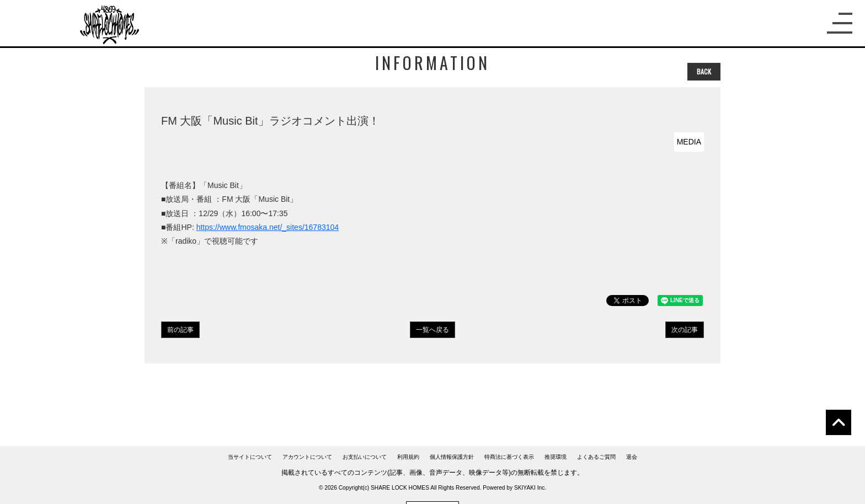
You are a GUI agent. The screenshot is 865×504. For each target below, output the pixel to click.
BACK (704, 71)
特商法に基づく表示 (509, 457)
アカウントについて (307, 457)
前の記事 (180, 330)
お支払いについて (365, 457)
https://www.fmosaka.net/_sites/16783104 (268, 227)
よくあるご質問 (596, 457)
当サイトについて (250, 457)
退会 (632, 457)
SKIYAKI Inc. (530, 488)
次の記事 (685, 330)
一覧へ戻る (432, 330)
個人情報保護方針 (452, 457)
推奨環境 (556, 457)
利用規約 (408, 457)
